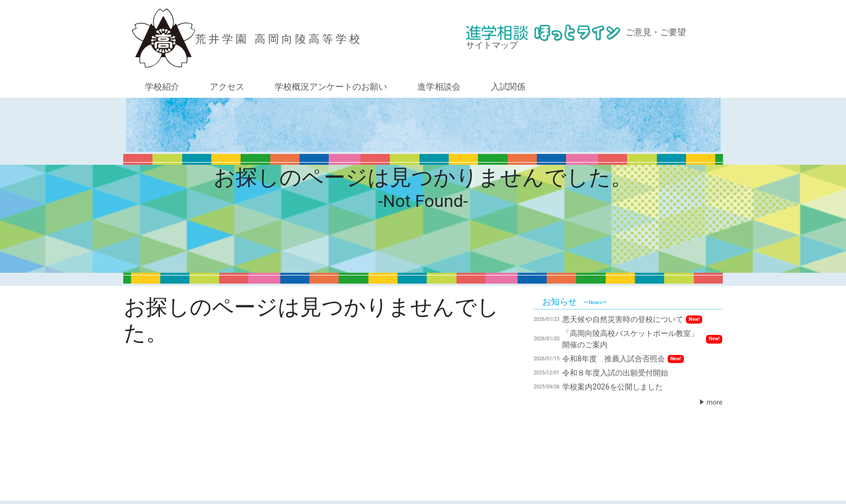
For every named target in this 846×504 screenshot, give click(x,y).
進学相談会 (439, 87)
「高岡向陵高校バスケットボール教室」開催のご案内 (628, 339)
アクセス (227, 87)
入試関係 (508, 87)
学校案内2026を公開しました (598, 387)
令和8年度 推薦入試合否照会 (609, 359)
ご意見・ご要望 (656, 32)
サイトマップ (492, 45)
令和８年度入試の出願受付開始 (601, 373)
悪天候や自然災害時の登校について (618, 319)
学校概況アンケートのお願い (331, 87)
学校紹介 (162, 87)
